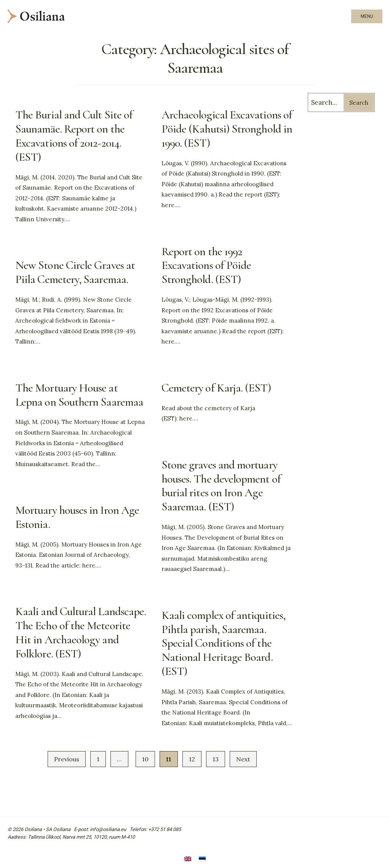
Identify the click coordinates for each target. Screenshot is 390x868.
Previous (67, 759)
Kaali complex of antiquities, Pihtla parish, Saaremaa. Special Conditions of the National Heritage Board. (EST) (223, 643)
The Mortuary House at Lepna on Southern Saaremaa (79, 395)
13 (216, 759)
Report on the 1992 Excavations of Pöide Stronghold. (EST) (206, 266)
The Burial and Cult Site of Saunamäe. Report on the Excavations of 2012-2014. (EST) (74, 136)
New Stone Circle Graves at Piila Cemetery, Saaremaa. (75, 272)
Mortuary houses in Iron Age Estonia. (77, 517)
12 (192, 759)
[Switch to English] (188, 859)
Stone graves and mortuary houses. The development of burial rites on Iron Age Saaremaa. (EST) (221, 486)
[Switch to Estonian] (202, 859)
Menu (367, 16)
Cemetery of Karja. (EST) (216, 388)
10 (145, 759)
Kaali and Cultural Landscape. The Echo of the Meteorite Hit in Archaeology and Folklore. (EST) (81, 633)
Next (243, 759)
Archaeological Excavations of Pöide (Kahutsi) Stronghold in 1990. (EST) (227, 129)
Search (359, 103)
